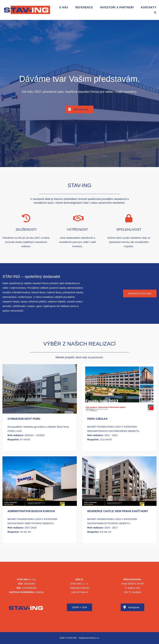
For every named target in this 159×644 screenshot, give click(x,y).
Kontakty (149, 7)
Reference (84, 7)
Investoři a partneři (117, 7)
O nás (64, 7)
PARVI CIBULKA (97, 419)
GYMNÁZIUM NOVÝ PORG (24, 419)
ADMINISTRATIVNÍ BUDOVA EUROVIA (31, 511)
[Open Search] (155, 13)
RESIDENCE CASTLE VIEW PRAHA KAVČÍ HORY (118, 511)
